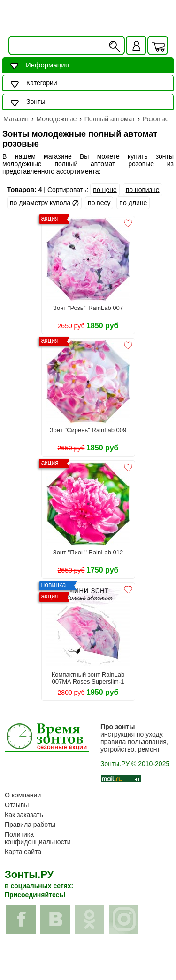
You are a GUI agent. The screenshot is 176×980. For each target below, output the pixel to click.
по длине (133, 203)
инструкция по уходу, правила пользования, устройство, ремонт (134, 738)
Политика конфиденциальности (38, 838)
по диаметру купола (40, 203)
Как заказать (24, 815)
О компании (23, 795)
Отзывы (17, 805)
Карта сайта (23, 852)
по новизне (143, 190)
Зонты (36, 102)
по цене (105, 190)
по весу (99, 203)
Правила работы (30, 825)
